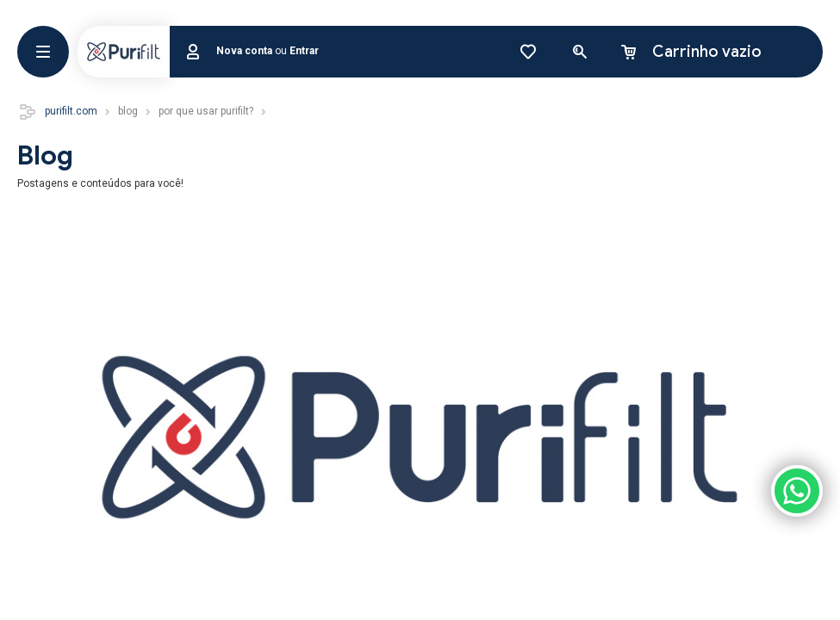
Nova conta (244, 51)
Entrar (304, 51)
